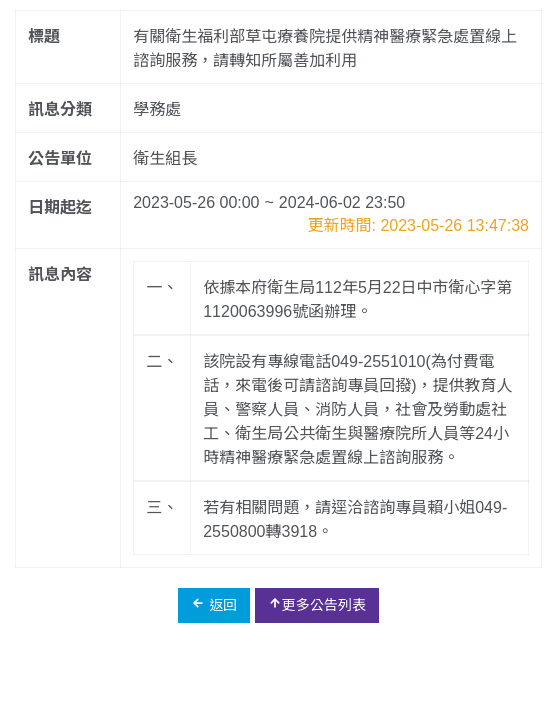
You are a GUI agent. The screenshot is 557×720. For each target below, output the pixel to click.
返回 (214, 604)
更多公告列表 (317, 604)
